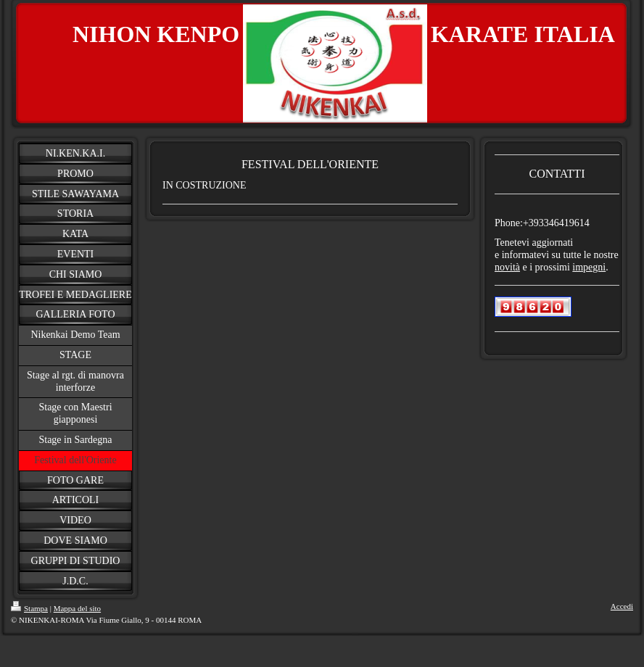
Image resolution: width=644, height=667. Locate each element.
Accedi (622, 606)
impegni (589, 267)
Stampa (29, 608)
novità (507, 267)
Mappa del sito (77, 608)
